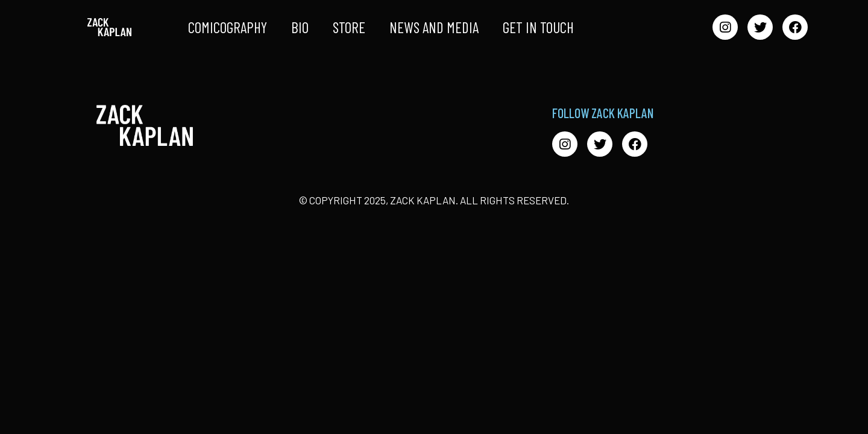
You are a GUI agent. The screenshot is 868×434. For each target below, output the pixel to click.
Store (349, 27)
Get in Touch (538, 27)
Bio (300, 27)
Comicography (228, 27)
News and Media (434, 27)
